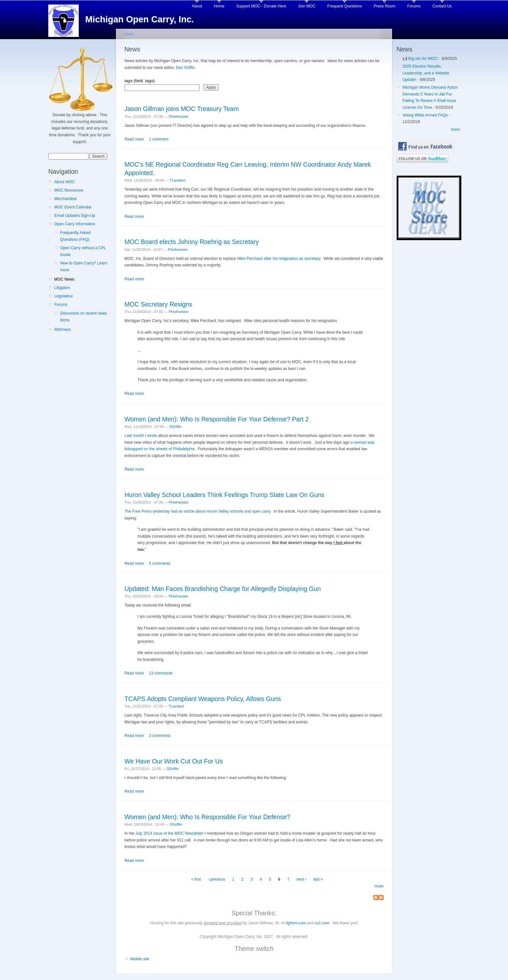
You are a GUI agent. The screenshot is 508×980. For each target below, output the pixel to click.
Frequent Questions (345, 6)
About (197, 6)
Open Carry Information (75, 224)
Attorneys (62, 329)
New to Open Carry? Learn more (83, 267)
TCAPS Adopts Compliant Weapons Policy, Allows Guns (203, 699)
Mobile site (140, 959)
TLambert (178, 180)
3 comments (160, 736)
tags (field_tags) (139, 81)
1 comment (159, 139)
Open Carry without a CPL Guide (83, 251)
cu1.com (322, 923)
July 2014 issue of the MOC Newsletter (169, 833)
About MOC (64, 182)
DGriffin (176, 427)
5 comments (160, 563)
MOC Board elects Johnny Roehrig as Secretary (192, 242)
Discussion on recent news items (83, 317)
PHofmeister (179, 117)
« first (196, 879)
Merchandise (65, 199)
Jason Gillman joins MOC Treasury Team (182, 109)
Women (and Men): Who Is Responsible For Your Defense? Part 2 (217, 419)
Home (219, 6)
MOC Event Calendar (73, 207)
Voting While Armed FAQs (425, 115)
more (379, 886)
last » (318, 879)
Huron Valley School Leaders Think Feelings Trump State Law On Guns (224, 495)
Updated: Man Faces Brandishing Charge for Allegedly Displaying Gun (223, 589)
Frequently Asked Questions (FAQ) (75, 236)
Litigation (62, 288)
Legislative (63, 296)
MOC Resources (69, 190)
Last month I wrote (141, 436)
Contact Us (442, 6)
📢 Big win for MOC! (421, 59)
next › (301, 879)
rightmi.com (296, 923)
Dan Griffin (185, 68)
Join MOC (307, 6)
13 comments (161, 673)
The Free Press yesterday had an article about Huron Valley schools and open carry (197, 511)
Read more (134, 139)
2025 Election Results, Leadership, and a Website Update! (426, 73)
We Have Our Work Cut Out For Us (174, 761)
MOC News (64, 279)
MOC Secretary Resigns (158, 304)
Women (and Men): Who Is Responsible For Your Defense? (207, 817)
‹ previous (216, 879)
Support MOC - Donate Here (261, 6)
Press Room (385, 6)
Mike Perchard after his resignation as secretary (279, 259)
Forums (414, 6)
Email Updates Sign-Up (75, 216)
